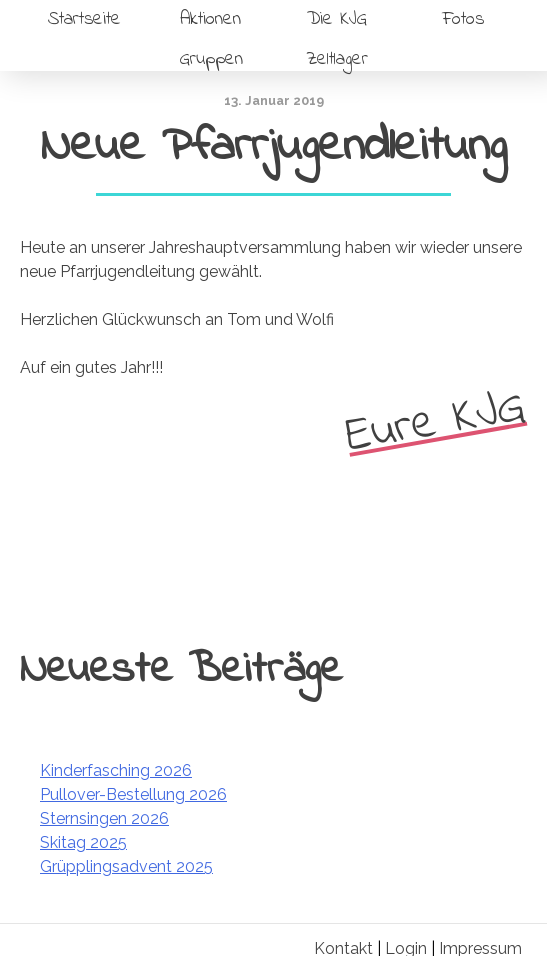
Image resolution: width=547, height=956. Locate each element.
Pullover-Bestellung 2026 (133, 794)
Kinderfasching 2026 (116, 770)
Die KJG (337, 19)
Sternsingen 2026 (104, 818)
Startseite (84, 19)
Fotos (463, 19)
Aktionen (210, 19)
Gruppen (211, 59)
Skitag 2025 (83, 842)
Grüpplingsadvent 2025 (126, 866)
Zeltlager (337, 59)
